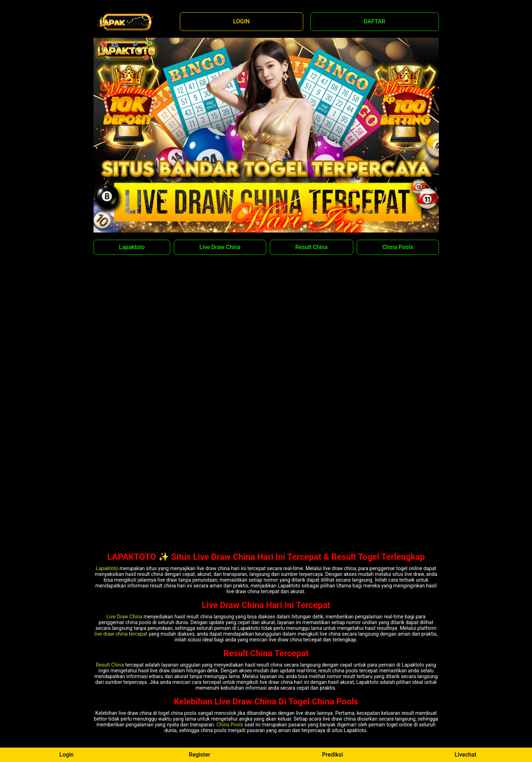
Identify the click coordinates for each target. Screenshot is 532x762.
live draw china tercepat (121, 634)
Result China (312, 247)
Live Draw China (220, 247)
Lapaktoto (132, 247)
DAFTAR (374, 21)
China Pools (398, 247)
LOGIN (241, 21)
